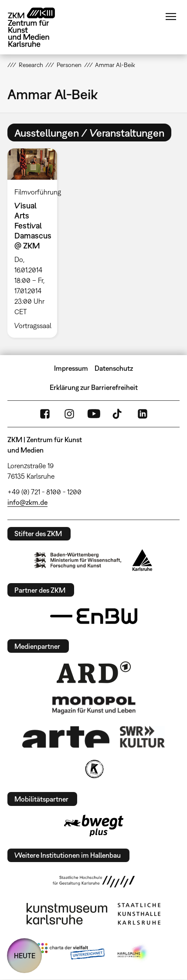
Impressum (71, 368)
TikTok (118, 414)
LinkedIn (143, 414)
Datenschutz (114, 368)
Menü (171, 17)
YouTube (94, 414)
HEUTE (25, 956)
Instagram (69, 414)
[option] (36, 243)
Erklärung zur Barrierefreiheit (94, 387)
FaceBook (45, 414)
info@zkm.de (27, 502)
